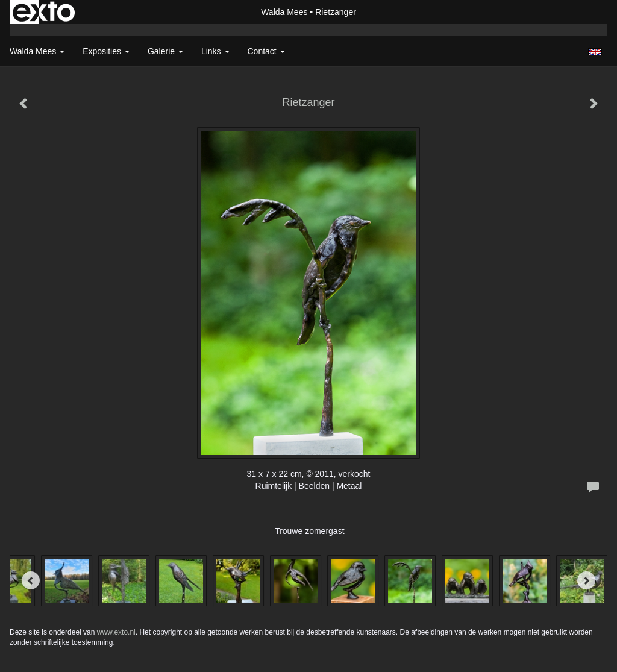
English (595, 52)
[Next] (586, 580)
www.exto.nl (116, 632)
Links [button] (215, 51)
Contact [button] (266, 51)
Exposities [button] (106, 51)
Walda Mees (284, 12)
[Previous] (31, 580)
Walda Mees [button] (37, 51)
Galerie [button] (165, 51)
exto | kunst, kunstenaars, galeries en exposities (44, 12)
